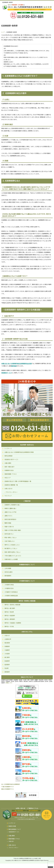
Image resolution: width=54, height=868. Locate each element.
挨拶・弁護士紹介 (9, 467)
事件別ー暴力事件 (10, 608)
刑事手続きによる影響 (11, 559)
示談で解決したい (10, 541)
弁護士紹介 (11, 841)
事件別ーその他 (9, 627)
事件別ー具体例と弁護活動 (12, 605)
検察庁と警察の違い (10, 508)
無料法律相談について (15, 829)
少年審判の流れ (9, 588)
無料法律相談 (8, 456)
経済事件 (7, 665)
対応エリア (8, 478)
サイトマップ (8, 496)
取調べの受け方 (9, 527)
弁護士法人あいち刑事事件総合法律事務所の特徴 (19, 452)
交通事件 (7, 650)
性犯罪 (6, 668)
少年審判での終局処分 (11, 592)
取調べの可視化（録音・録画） (13, 530)
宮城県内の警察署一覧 (11, 485)
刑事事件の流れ (9, 470)
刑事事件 (7, 646)
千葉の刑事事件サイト (8, 787)
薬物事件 (7, 672)
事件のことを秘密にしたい (12, 545)
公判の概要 (8, 568)
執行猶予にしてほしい (11, 548)
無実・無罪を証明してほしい (13, 552)
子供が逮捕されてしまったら (13, 556)
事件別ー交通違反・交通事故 (13, 623)
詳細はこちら (9, 683)
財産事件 (7, 661)
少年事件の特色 (9, 585)
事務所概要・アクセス (11, 474)
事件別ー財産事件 (10, 616)
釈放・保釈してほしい (11, 538)
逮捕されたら (8, 516)
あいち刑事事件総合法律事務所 (11, 784)
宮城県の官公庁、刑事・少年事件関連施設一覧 (18, 481)
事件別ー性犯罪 (9, 612)
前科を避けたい (9, 534)
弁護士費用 (8, 463)
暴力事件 (7, 657)
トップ (3, 32)
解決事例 (7, 643)
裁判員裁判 (8, 576)
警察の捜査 (8, 523)
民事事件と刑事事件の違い (12, 505)
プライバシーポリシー (11, 492)
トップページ (8, 449)
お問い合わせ (8, 489)
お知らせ (7, 636)
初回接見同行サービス (14, 832)
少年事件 (7, 654)
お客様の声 (8, 639)
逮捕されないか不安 (10, 512)
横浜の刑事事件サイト (8, 789)
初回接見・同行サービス (11, 460)
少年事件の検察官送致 (11, 596)
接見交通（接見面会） (10, 519)
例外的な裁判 (8, 572)
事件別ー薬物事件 (10, 619)
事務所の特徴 (12, 826)
